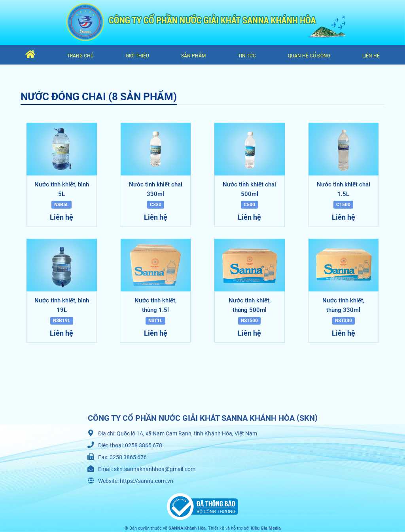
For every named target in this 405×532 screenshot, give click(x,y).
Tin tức (247, 56)
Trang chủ (80, 56)
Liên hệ (371, 56)
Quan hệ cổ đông (309, 56)
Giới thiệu (137, 56)
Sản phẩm (193, 56)
